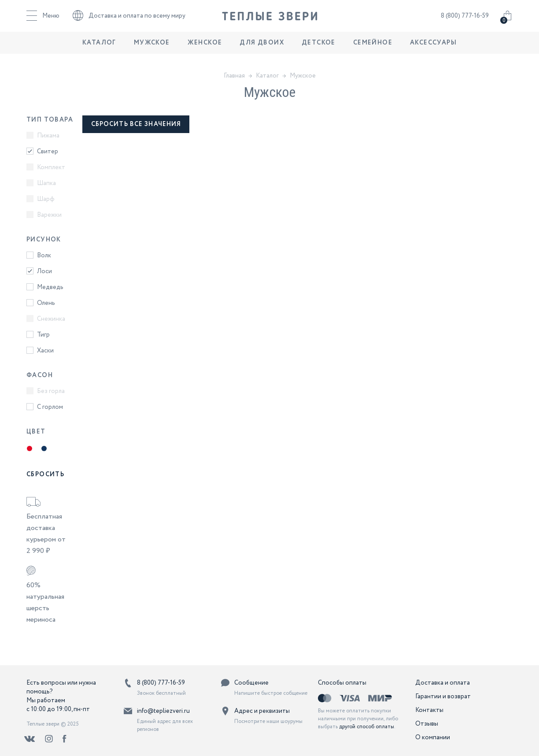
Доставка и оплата (443, 683)
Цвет (36, 432)
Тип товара (50, 120)
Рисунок (44, 240)
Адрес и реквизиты (262, 711)
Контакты (429, 710)
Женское (205, 51)
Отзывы (427, 724)
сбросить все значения (136, 124)
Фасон (40, 375)
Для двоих (262, 51)
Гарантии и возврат (443, 697)
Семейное (373, 51)
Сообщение (251, 683)
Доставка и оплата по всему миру (129, 20)
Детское (319, 51)
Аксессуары (433, 51)
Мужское (152, 51)
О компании (433, 737)
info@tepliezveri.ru (163, 711)
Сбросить (45, 474)
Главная (234, 76)
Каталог (99, 51)
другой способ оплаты (367, 727)
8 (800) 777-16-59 (465, 20)
